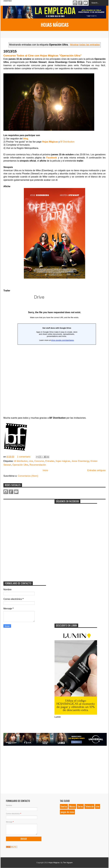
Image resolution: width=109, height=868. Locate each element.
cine (31, 461)
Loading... (54, 328)
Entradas (50, 461)
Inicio (45, 470)
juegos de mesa (67, 812)
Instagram (75, 3)
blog (26, 139)
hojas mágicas (63, 461)
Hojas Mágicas (55, 25)
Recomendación (38, 465)
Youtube (86, 3)
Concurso (39, 461)
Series (80, 806)
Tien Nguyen (68, 863)
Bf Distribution (67, 142)
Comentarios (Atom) (28, 476)
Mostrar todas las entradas (85, 45)
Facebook (80, 3)
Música (72, 806)
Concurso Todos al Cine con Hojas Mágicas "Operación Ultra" (43, 56)
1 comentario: (24, 457)
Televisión (89, 806)
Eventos (64, 806)
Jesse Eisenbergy (80, 461)
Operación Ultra (20, 465)
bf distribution (21, 461)
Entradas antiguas (96, 470)
